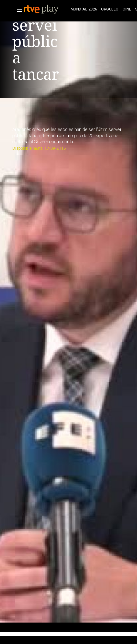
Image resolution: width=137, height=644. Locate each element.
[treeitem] (84, 9)
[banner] (46, 9)
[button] (18, 10)
